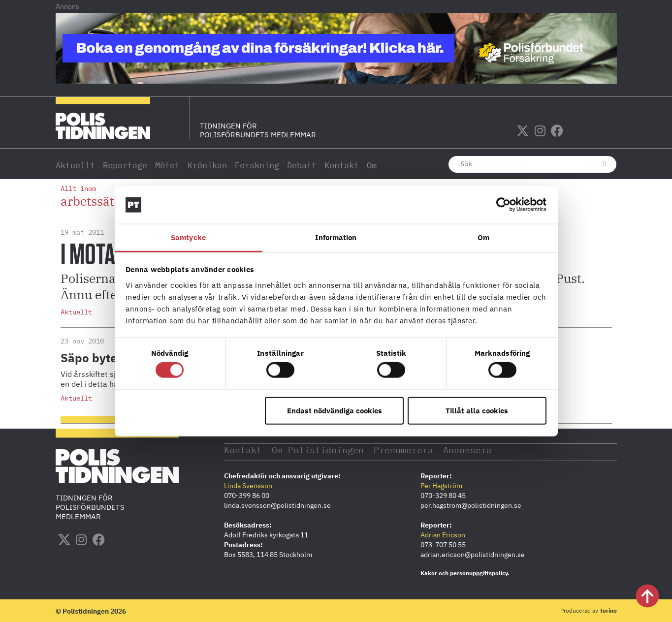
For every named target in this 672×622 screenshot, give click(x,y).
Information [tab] (336, 237)
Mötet (167, 165)
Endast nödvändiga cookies (335, 410)
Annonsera (469, 450)
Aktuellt (75, 165)
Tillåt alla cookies (477, 410)
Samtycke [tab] (188, 237)
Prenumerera (404, 450)
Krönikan (207, 165)
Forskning (257, 165)
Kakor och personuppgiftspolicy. (465, 573)
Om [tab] (483, 237)
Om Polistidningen (318, 450)
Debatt (302, 165)
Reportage (125, 165)
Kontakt (342, 165)
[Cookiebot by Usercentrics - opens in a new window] (503, 205)
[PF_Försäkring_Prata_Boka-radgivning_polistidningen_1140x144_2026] (336, 81)
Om (372, 165)
